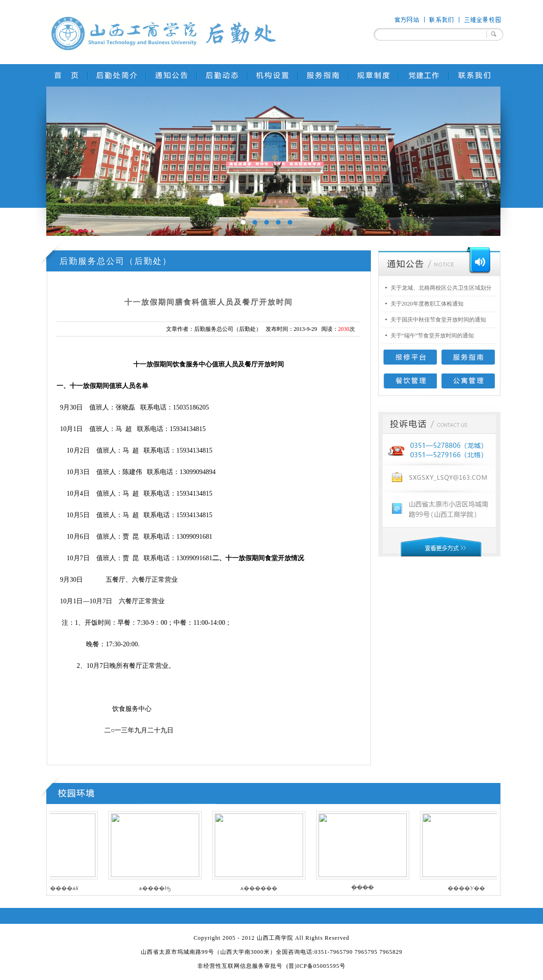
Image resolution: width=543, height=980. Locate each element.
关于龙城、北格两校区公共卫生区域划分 (441, 288)
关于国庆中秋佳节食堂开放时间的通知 (438, 320)
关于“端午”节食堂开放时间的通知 (432, 336)
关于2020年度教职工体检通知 (427, 304)
